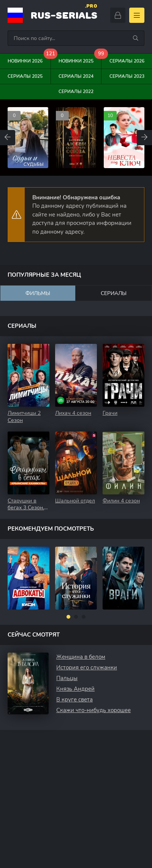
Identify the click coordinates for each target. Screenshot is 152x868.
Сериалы (114, 293)
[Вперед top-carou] (144, 138)
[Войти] (118, 15)
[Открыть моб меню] (137, 15)
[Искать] (136, 38)
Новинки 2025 (80, 59)
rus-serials (64, 14)
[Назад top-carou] (8, 138)
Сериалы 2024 (76, 76)
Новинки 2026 (29, 59)
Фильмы (38, 293)
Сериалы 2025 (25, 76)
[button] (68, 617)
